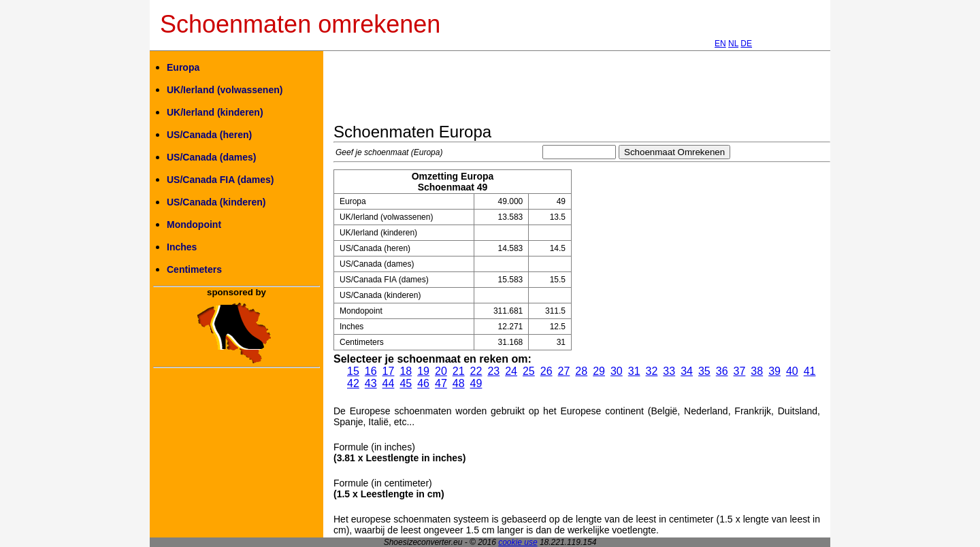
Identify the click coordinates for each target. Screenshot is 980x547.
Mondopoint (194, 225)
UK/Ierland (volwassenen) (225, 90)
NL (733, 44)
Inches (182, 247)
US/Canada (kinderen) (216, 202)
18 (406, 371)
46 (423, 383)
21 (459, 371)
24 (511, 371)
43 (371, 383)
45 (406, 383)
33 (669, 371)
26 (546, 371)
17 (389, 371)
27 (564, 371)
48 (459, 383)
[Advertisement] (581, 92)
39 (774, 371)
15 (353, 371)
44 (389, 383)
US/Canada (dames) (211, 157)
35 (704, 371)
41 (810, 371)
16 (371, 371)
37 (740, 371)
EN (720, 44)
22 (476, 371)
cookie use (518, 542)
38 (757, 371)
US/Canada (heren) (209, 135)
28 (581, 371)
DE (746, 44)
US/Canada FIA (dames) (220, 180)
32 (652, 371)
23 (493, 371)
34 (687, 371)
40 (792, 371)
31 (634, 371)
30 (617, 371)
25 (529, 371)
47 (441, 383)
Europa (183, 67)
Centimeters (194, 269)
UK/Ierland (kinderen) (215, 112)
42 (353, 383)
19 (423, 371)
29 (599, 371)
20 (441, 371)
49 (476, 383)
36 (722, 371)
